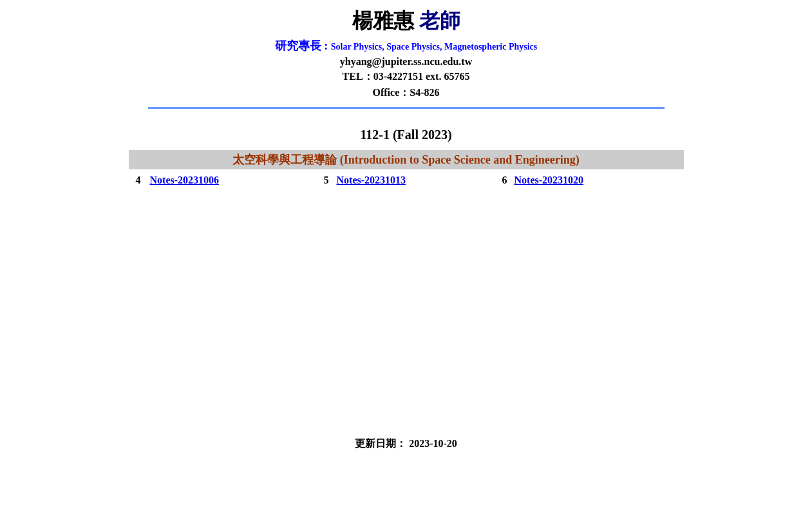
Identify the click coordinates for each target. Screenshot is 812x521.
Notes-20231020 (549, 180)
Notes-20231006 (185, 180)
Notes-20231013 (372, 180)
